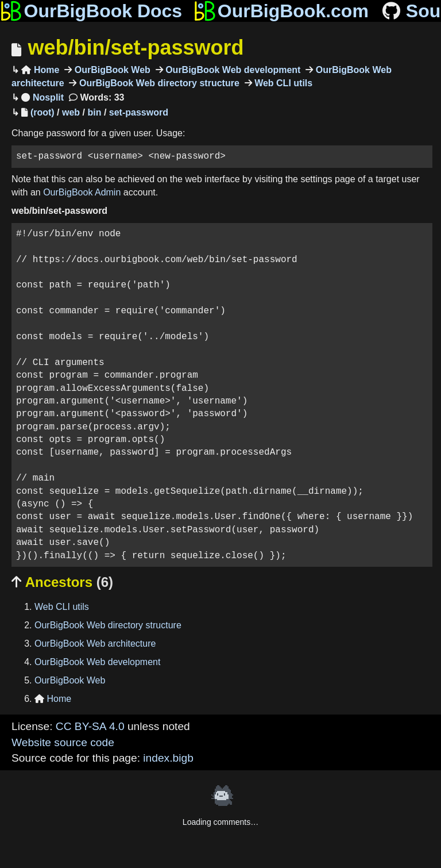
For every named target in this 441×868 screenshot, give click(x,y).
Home (40, 70)
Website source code (63, 742)
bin (94, 112)
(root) (42, 112)
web (71, 112)
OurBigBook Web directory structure (158, 83)
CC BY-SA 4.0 (90, 726)
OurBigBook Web (111, 70)
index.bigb (168, 758)
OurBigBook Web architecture (95, 644)
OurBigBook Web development (232, 70)
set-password (139, 112)
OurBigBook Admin (82, 192)
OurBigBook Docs (91, 11)
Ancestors (62, 582)
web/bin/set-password (136, 47)
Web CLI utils (282, 83)
